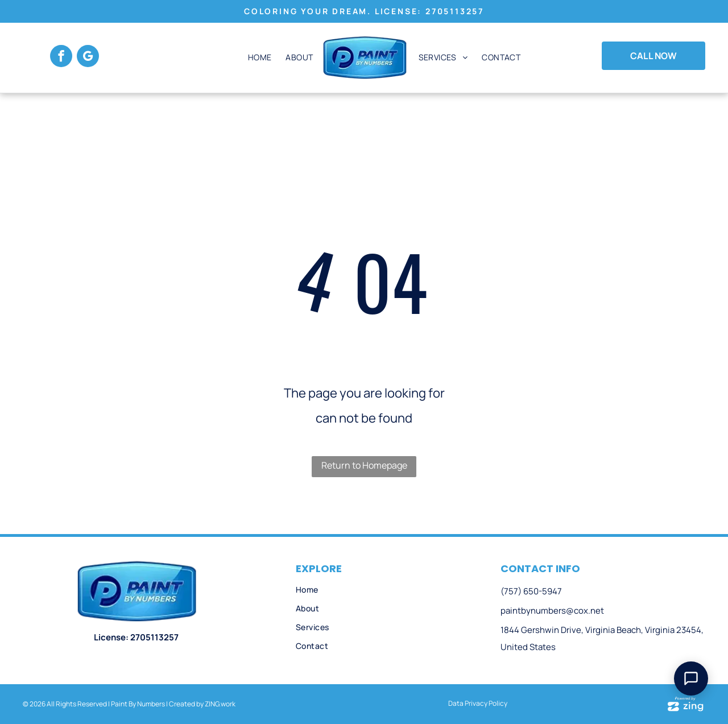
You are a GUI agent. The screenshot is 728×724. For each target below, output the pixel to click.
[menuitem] (258, 57)
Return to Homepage (364, 465)
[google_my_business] (88, 57)
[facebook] (61, 57)
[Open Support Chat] (691, 679)
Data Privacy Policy (478, 703)
